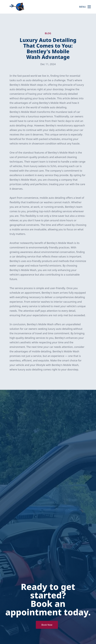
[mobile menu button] (89, 7)
